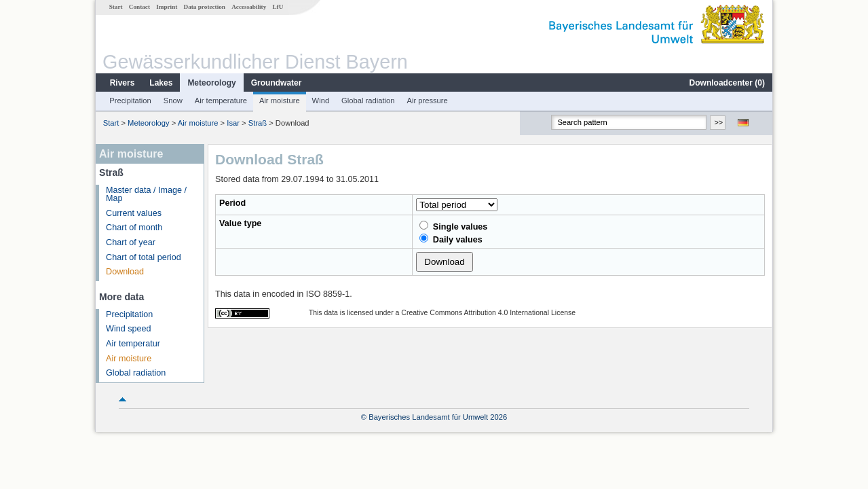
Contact (139, 7)
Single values (453, 226)
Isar (233, 123)
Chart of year (131, 242)
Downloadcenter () (727, 83)
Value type (240, 223)
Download (125, 272)
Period (232, 203)
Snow (173, 101)
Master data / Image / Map (146, 195)
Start (116, 7)
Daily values (451, 239)
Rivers (122, 83)
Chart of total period (144, 257)
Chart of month (134, 228)
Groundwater (277, 83)
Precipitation (130, 101)
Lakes (161, 83)
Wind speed (129, 329)
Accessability (249, 7)
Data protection (205, 7)
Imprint (167, 7)
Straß (258, 123)
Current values (134, 213)
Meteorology (211, 83)
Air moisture (280, 101)
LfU (278, 7)
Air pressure (427, 101)
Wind (321, 101)
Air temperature (221, 101)
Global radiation (368, 101)
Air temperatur (133, 344)
